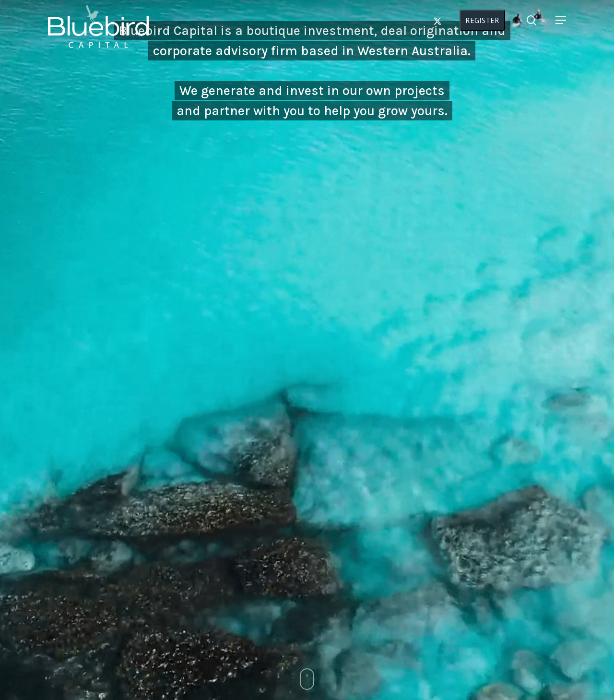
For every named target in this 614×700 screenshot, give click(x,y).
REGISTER (487, 34)
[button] (561, 34)
